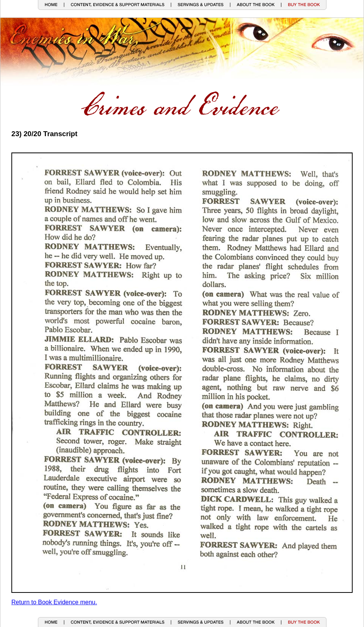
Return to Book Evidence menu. (54, 602)
